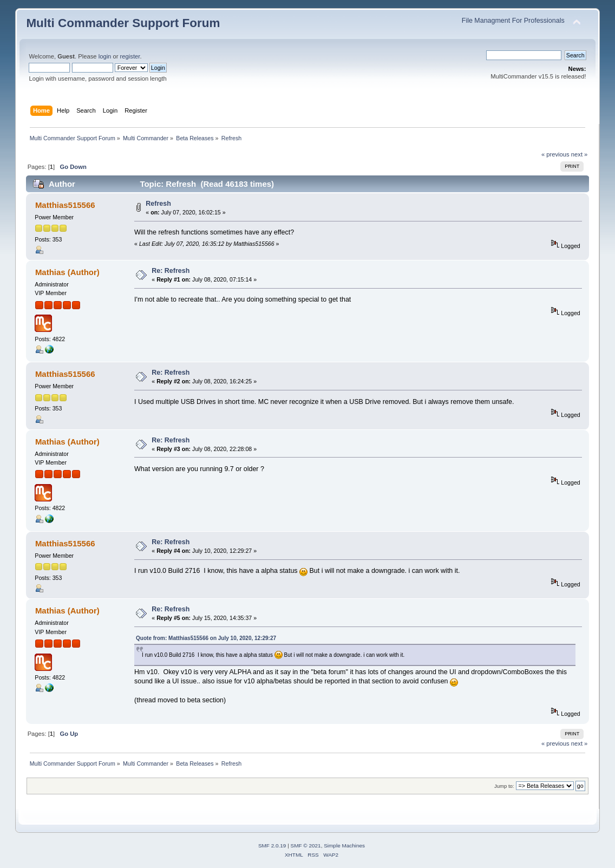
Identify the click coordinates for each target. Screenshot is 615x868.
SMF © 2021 (306, 846)
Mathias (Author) (67, 272)
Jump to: (504, 786)
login (105, 56)
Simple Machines (344, 846)
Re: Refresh (171, 271)
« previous (555, 154)
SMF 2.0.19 (272, 846)
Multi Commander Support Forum (123, 23)
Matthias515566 (65, 205)
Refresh (158, 204)
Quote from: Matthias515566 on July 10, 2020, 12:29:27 (206, 638)
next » (580, 154)
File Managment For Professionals (513, 21)
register (130, 56)
